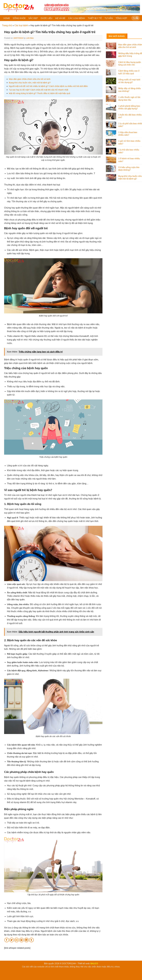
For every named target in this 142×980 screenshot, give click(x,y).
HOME (7, 18)
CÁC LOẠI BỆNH (76, 18)
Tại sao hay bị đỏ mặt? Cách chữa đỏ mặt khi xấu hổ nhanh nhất (39, 90)
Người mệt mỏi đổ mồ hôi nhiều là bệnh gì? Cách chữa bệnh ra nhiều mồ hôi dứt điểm (48, 86)
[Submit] (137, 18)
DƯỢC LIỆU (46, 18)
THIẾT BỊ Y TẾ (95, 18)
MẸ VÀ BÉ (60, 18)
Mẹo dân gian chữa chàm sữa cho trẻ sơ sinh (30, 79)
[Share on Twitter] (12, 940)
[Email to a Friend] (17, 940)
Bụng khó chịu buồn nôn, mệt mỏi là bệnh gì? (30, 83)
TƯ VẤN (109, 18)
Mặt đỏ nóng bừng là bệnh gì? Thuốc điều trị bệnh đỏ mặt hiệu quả (39, 93)
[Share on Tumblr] (31, 940)
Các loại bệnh (21, 25)
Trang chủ (7, 25)
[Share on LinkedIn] (26, 940)
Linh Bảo (30, 38)
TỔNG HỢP (121, 18)
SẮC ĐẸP (33, 18)
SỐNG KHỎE (19, 18)
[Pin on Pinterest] (21, 940)
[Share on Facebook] (7, 940)
